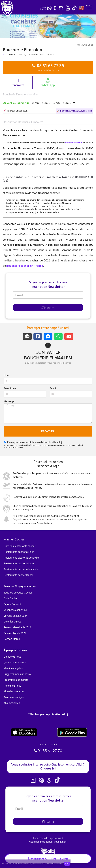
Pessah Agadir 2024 (15, 633)
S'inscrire (48, 308)
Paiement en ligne (14, 697)
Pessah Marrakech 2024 (17, 627)
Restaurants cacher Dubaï (18, 575)
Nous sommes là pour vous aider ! (48, 842)
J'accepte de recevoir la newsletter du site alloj (34, 442)
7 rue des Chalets (15, 54)
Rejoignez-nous (12, 686)
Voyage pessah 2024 (15, 616)
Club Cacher (11, 598)
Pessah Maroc (12, 639)
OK (67, 864)
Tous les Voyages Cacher (18, 593)
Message (9, 401)
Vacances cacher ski (15, 610)
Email (53, 388)
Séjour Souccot (12, 604)
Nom (7, 375)
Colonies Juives (12, 622)
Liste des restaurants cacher (20, 546)
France (51, 54)
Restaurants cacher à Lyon (19, 563)
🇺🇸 (82, 8)
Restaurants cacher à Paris (19, 552)
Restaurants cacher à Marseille (21, 569)
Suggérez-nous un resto (17, 674)
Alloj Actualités (12, 703)
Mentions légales (13, 668)
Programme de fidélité (16, 680)
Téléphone (10, 388)
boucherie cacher (74, 142)
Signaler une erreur (14, 691)
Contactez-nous (12, 657)
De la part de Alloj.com (48, 70)
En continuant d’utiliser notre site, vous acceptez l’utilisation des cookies (33, 864)
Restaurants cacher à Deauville (21, 558)
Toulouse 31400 (36, 54)
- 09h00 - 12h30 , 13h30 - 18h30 (39, 103)
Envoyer (48, 431)
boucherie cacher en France (25, 266)
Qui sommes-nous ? (15, 662)
